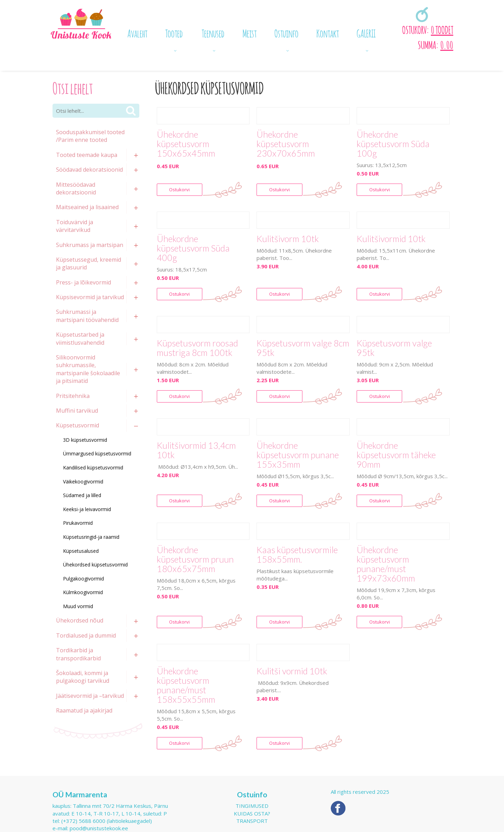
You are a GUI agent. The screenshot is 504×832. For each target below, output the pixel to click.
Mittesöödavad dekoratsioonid (76, 188)
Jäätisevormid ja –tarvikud (90, 696)
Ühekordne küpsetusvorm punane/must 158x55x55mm (186, 685)
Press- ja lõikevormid (83, 282)
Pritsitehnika (73, 396)
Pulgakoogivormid (83, 579)
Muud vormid (78, 606)
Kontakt (328, 33)
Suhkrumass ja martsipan (90, 245)
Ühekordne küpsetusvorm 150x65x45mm (186, 144)
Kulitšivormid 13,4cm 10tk (196, 450)
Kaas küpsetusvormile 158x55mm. (297, 555)
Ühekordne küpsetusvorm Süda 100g (393, 144)
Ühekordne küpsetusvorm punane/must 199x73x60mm (386, 564)
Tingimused (252, 806)
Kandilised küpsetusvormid (93, 467)
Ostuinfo (286, 33)
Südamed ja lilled (82, 495)
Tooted (174, 33)
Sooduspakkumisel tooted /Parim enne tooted (90, 136)
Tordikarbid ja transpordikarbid (78, 654)
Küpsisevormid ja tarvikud (90, 297)
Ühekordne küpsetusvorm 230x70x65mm (286, 144)
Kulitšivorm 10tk (288, 239)
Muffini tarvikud (77, 411)
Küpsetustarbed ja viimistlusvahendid (80, 338)
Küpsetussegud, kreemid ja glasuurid (89, 263)
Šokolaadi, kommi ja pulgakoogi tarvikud (83, 677)
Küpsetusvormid (78, 425)
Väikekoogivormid (83, 482)
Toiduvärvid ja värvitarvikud (75, 226)
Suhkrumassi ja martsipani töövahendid (87, 316)
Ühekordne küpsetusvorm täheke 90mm (396, 455)
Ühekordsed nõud (80, 620)
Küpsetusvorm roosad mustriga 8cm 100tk (197, 348)
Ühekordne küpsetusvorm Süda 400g (193, 248)
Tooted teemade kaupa (87, 155)
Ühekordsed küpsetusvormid (95, 565)
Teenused (213, 33)
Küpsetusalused (81, 551)
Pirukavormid (78, 523)
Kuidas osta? (252, 813)
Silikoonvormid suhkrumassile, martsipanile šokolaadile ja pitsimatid (88, 369)
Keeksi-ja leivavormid (87, 509)
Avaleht (137, 33)
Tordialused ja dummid (86, 635)
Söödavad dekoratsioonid (89, 170)
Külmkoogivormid (83, 592)
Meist (250, 33)
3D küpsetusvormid (85, 440)
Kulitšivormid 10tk (391, 239)
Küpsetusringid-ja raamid (91, 537)
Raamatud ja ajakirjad (84, 710)
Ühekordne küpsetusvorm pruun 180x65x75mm (195, 559)
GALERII (366, 33)
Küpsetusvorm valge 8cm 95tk (303, 348)
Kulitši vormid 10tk (292, 671)
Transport (252, 821)
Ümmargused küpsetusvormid (97, 453)
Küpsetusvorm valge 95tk (394, 348)
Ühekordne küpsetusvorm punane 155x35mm (298, 455)
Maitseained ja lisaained (87, 207)
